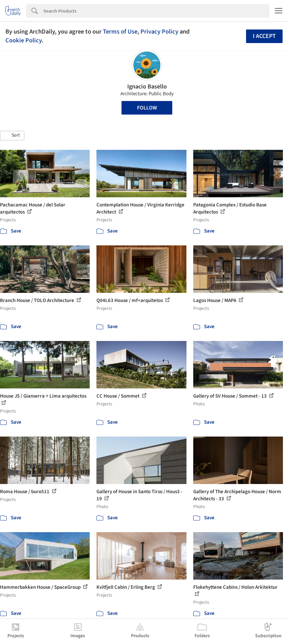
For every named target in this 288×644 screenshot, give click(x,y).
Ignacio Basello (147, 87)
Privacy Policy (159, 32)
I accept (264, 36)
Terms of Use (120, 32)
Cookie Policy (24, 40)
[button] (12, 136)
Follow (147, 108)
